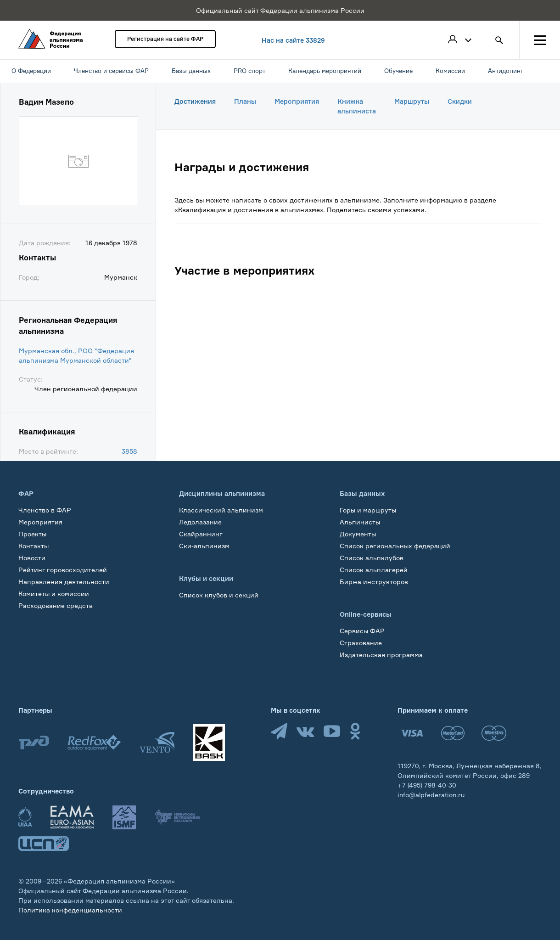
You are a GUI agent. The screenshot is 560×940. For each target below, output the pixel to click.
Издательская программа (381, 655)
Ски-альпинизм (204, 546)
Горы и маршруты (368, 510)
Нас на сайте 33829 (293, 40)
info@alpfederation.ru (431, 795)
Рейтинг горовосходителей (63, 570)
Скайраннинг (201, 534)
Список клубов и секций (219, 595)
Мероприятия (297, 101)
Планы (245, 101)
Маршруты (412, 101)
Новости (32, 558)
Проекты (32, 534)
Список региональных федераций (395, 546)
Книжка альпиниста (357, 106)
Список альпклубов (372, 558)
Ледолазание (200, 522)
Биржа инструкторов (374, 582)
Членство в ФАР (45, 510)
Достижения (195, 101)
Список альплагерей (374, 570)
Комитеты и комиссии (54, 594)
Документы (358, 534)
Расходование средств (56, 605)
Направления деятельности (64, 582)
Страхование (361, 643)
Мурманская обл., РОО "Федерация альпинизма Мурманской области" (76, 355)
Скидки (460, 101)
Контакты (34, 546)
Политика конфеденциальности (70, 910)
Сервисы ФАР (362, 631)
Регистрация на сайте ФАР (165, 39)
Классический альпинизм (221, 510)
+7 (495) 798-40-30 (427, 785)
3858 (129, 451)
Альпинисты (360, 522)
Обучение (34, 617)
